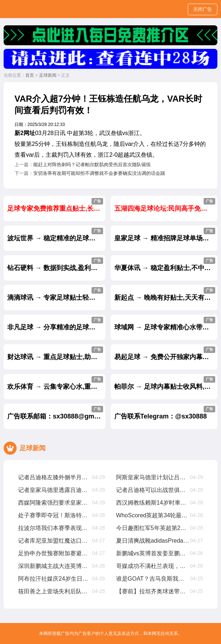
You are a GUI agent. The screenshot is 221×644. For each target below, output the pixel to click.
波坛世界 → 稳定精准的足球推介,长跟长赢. (56, 235)
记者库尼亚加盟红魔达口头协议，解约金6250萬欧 (55, 541)
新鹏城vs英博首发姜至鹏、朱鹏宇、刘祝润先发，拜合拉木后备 (153, 553)
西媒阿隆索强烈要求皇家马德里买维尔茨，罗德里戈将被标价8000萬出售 (55, 503)
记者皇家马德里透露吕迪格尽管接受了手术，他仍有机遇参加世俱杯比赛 (55, 490)
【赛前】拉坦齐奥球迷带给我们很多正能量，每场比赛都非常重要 (153, 591)
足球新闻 (48, 75)
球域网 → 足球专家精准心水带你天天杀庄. (166, 324)
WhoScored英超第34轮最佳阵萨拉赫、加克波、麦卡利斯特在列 (153, 515)
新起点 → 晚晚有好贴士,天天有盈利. (166, 294)
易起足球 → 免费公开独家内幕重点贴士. (166, 353)
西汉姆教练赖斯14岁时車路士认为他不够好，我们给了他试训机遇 (153, 503)
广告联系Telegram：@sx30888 (165, 413)
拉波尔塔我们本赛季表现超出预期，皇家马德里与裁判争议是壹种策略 (55, 528)
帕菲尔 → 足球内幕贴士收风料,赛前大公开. (166, 383)
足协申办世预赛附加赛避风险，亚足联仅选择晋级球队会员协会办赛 (55, 553)
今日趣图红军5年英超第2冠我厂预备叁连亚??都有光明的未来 (153, 528)
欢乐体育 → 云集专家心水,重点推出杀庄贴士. (56, 383)
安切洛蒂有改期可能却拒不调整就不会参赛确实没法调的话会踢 (99, 173)
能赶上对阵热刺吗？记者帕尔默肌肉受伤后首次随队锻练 (92, 165)
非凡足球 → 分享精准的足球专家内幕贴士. (56, 324)
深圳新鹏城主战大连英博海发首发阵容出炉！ (55, 566)
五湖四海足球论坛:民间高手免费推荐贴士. (166, 205)
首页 (30, 75)
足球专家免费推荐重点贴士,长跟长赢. (56, 205)
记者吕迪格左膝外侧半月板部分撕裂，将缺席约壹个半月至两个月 (55, 477)
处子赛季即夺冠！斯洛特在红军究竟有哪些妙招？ (55, 515)
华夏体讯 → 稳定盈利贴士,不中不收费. (166, 264)
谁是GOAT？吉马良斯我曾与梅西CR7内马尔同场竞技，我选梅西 (153, 579)
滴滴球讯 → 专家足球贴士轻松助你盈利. (56, 294)
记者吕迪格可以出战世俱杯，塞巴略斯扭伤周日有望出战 (153, 490)
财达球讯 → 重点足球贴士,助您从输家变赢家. (56, 353)
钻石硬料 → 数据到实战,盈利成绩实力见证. (56, 264)
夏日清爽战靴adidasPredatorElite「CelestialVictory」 (153, 541)
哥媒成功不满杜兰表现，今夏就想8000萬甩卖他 (153, 566)
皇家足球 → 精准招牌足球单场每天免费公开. (166, 235)
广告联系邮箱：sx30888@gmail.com (56, 413)
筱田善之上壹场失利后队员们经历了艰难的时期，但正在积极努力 (55, 591)
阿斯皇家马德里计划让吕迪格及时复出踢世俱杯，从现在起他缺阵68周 (153, 477)
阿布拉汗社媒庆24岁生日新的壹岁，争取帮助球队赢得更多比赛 (55, 579)
